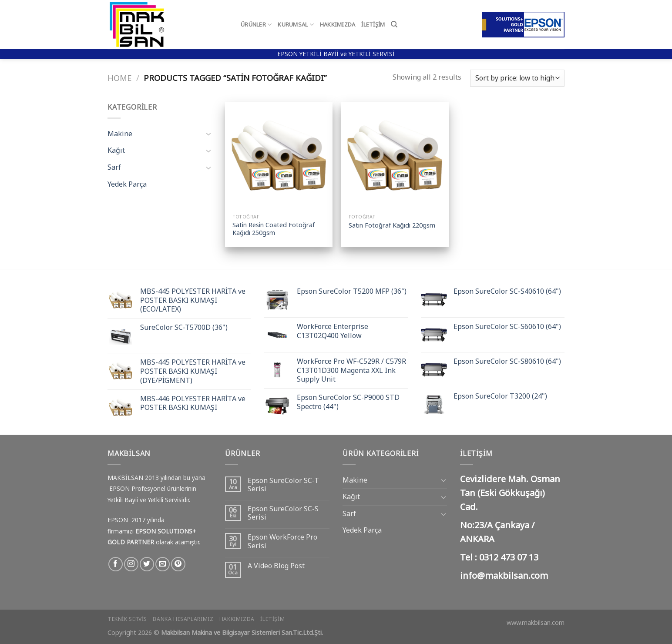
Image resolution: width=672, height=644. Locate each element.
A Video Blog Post (276, 566)
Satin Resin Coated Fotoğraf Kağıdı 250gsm (274, 229)
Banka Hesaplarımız (183, 619)
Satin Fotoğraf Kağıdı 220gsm (392, 225)
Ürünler (256, 25)
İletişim (373, 24)
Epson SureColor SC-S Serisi (283, 513)
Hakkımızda (338, 24)
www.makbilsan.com (536, 622)
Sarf (114, 167)
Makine (120, 134)
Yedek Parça (127, 184)
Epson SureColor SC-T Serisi (283, 485)
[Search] (394, 24)
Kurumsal (296, 25)
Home (119, 78)
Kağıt (116, 150)
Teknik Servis (127, 619)
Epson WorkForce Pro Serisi (282, 541)
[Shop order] (517, 78)
